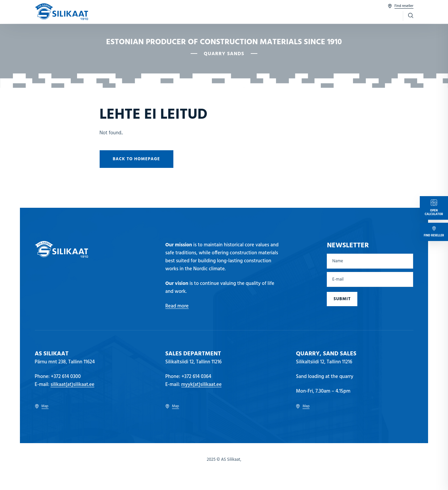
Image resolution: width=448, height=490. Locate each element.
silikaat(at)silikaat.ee (72, 385)
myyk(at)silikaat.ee (202, 385)
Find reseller (401, 6)
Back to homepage (136, 159)
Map (42, 406)
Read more (177, 306)
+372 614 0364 (196, 377)
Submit (342, 299)
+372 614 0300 (66, 377)
